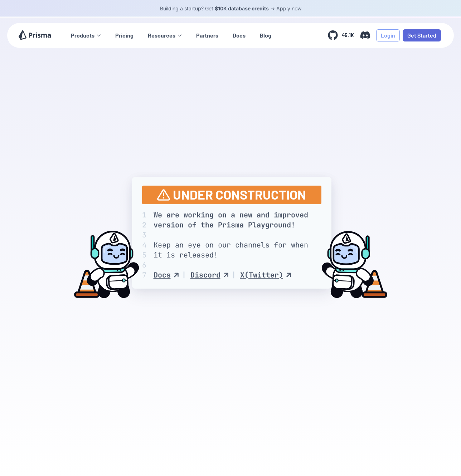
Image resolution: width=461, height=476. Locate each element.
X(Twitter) (266, 275)
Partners (207, 35)
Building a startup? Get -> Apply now (231, 8)
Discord (210, 275)
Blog (266, 35)
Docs (239, 35)
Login (388, 35)
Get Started (422, 35)
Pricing (124, 35)
